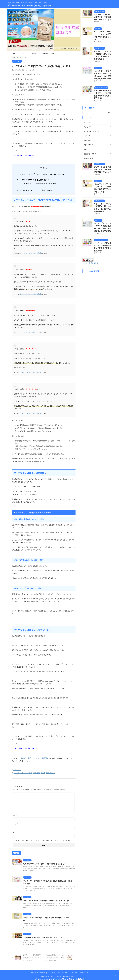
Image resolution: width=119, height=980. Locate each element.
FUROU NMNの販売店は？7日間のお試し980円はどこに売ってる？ (47, 914)
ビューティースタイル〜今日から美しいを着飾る (30, 6)
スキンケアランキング (89, 238)
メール (16, 821)
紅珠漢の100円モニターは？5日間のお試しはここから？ (43, 861)
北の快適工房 (37, 770)
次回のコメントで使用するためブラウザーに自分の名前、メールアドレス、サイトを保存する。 (44, 837)
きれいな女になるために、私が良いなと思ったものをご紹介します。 (60, 971)
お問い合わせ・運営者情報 (38, 967)
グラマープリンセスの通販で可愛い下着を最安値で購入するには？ (103, 17)
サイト (15, 829)
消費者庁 (23, 756)
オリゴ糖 (16, 770)
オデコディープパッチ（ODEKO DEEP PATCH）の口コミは (45, 174)
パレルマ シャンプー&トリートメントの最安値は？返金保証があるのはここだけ (103, 33)
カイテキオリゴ (24, 770)
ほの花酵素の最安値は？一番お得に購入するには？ (41, 931)
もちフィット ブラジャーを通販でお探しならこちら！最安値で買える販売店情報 (103, 49)
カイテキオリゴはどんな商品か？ (36, 179)
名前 (15, 813)
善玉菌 (43, 770)
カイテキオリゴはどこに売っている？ (37, 189)
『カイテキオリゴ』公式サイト (22, 155)
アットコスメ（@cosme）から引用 (29, 251)
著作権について (84, 967)
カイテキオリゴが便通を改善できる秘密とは (40, 182)
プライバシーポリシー (64, 967)
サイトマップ (52, 967)
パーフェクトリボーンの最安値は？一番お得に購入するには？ (45, 897)
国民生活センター (33, 756)
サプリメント (17, 767)
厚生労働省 (43, 756)
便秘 (31, 770)
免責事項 (75, 967)
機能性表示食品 (50, 770)
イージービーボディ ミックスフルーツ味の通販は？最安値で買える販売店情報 (103, 84)
